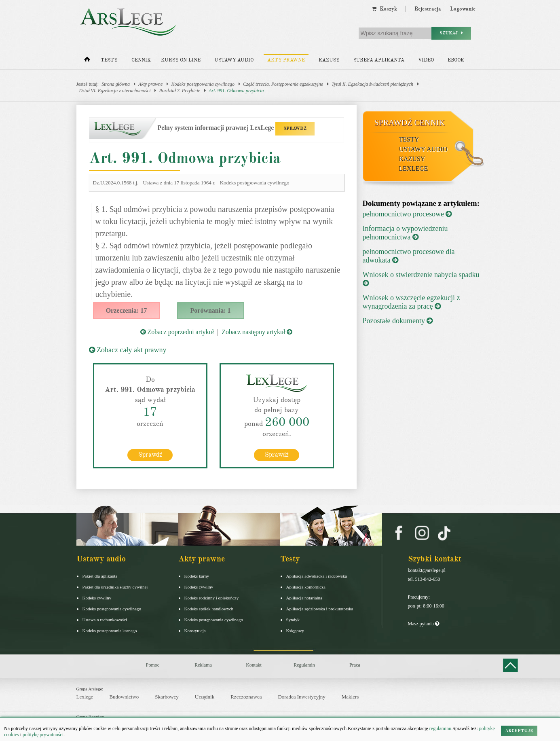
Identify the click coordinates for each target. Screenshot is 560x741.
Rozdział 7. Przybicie (180, 91)
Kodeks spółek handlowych (209, 608)
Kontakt (254, 665)
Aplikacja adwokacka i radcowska (317, 576)
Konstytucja (195, 630)
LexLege (414, 168)
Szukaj (451, 33)
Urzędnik (205, 697)
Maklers (350, 697)
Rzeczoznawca (246, 697)
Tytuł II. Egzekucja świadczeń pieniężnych (372, 84)
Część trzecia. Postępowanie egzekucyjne (283, 84)
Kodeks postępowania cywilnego (203, 84)
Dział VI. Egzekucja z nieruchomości (115, 91)
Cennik (141, 60)
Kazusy (329, 60)
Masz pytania (424, 623)
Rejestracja (428, 9)
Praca (355, 665)
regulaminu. (441, 728)
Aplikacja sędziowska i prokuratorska (320, 608)
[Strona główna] (87, 61)
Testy (109, 60)
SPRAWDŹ (295, 128)
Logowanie (463, 9)
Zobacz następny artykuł (257, 332)
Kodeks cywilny (97, 597)
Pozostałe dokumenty (398, 321)
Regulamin (304, 665)
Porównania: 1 (211, 310)
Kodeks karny (197, 576)
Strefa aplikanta (379, 60)
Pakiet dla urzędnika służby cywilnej (115, 586)
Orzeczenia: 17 (127, 310)
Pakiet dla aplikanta (100, 576)
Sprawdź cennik (410, 123)
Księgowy (295, 630)
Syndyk (293, 619)
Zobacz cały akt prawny (128, 350)
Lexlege (85, 697)
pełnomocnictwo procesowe (407, 214)
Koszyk (384, 9)
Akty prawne (286, 60)
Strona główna (116, 84)
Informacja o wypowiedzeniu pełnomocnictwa (405, 233)
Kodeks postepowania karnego (110, 630)
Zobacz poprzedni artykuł (177, 332)
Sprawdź (150, 454)
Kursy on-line (181, 60)
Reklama (203, 665)
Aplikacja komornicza (306, 586)
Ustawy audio (234, 60)
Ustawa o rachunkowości (105, 619)
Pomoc (153, 665)
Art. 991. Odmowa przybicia (236, 91)
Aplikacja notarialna (304, 597)
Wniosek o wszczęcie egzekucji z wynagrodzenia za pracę (411, 302)
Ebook (456, 60)
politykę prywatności (43, 735)
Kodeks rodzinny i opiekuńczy (212, 597)
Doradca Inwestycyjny (301, 697)
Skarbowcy (167, 697)
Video (426, 60)
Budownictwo (124, 697)
